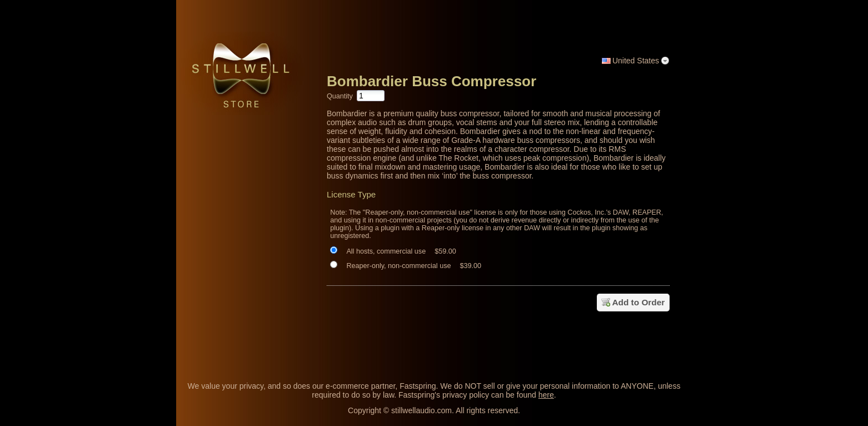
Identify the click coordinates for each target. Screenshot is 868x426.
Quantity (340, 96)
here (546, 395)
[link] (661, 343)
